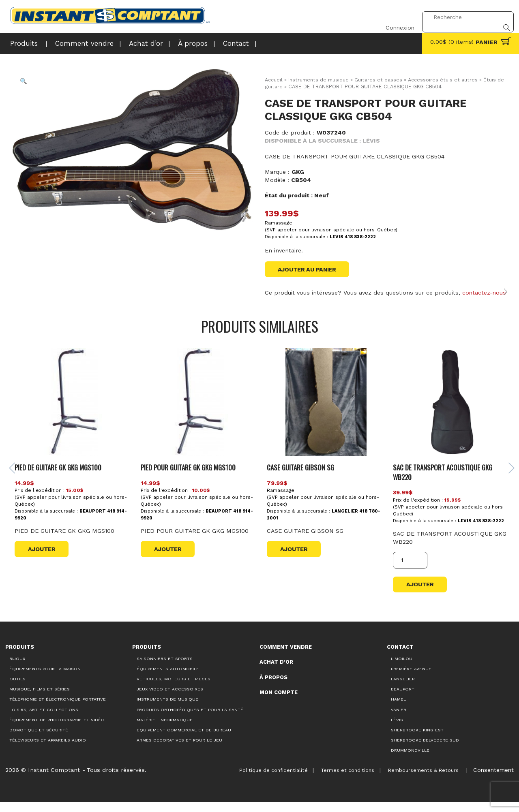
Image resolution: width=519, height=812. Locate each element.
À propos (173, 43)
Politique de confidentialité (267, 780)
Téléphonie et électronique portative (58, 710)
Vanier (399, 720)
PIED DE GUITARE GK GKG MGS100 (60, 477)
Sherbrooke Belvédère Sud (425, 750)
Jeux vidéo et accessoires (170, 700)
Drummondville (410, 761)
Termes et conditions (343, 780)
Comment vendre (75, 43)
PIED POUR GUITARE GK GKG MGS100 (189, 477)
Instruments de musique (319, 80)
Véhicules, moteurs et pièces (174, 689)
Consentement (493, 780)
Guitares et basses (379, 80)
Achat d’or (130, 43)
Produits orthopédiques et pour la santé (190, 720)
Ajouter (43, 559)
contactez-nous (485, 293)
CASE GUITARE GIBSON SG (300, 477)
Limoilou (402, 669)
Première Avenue (411, 679)
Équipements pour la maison (45, 679)
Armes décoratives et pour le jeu (179, 750)
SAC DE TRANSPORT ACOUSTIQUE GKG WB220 (442, 482)
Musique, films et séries (40, 700)
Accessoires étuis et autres (443, 80)
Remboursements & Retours (421, 780)
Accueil (274, 80)
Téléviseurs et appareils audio (48, 750)
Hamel (398, 710)
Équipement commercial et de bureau (184, 740)
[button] (24, 81)
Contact (212, 43)
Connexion (396, 17)
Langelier (403, 689)
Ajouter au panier (308, 269)
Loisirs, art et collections (44, 720)
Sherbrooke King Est (417, 740)
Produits (22, 43)
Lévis (397, 730)
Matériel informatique (165, 730)
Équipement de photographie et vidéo (57, 730)
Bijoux (17, 669)
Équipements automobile (168, 679)
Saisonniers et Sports (165, 669)
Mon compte (279, 703)
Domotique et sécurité (39, 740)
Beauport (403, 700)
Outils (17, 689)
